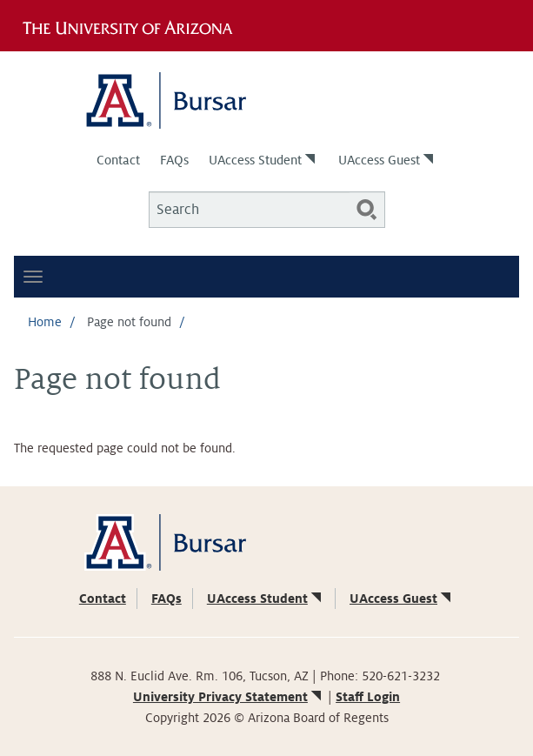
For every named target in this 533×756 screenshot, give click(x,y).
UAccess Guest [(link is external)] (387, 160)
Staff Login (368, 697)
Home (45, 322)
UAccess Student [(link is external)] (263, 160)
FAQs (174, 160)
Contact (118, 160)
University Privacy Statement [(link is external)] (229, 697)
